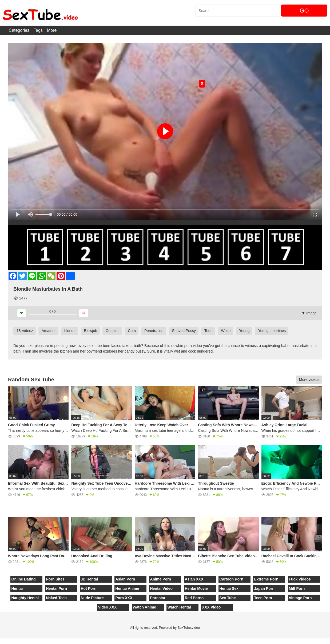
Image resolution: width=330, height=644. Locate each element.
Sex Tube (228, 598)
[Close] (0, 641)
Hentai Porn (57, 588)
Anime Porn (161, 579)
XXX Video (212, 607)
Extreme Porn (266, 579)
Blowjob (91, 331)
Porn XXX (124, 598)
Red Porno (194, 598)
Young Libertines (272, 331)
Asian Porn (125, 579)
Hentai (17, 588)
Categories (19, 30)
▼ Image (309, 313)
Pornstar (158, 598)
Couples (112, 331)
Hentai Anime (127, 588)
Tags (38, 30)
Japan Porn (264, 588)
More (52, 30)
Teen (208, 331)
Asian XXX (194, 579)
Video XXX (108, 607)
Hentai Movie (196, 588)
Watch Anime (145, 607)
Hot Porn (89, 588)
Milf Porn (297, 588)
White (226, 331)
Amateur (49, 331)
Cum (132, 331)
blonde (70, 331)
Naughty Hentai (25, 598)
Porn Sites (55, 579)
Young (244, 331)
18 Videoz (25, 331)
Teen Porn (263, 598)
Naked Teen (57, 598)
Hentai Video (162, 588)
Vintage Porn (300, 598)
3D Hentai (90, 579)
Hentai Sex (229, 588)
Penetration (154, 331)
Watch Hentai (179, 607)
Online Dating (24, 579)
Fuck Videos (300, 579)
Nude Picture (92, 598)
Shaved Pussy (184, 331)
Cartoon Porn (231, 579)
